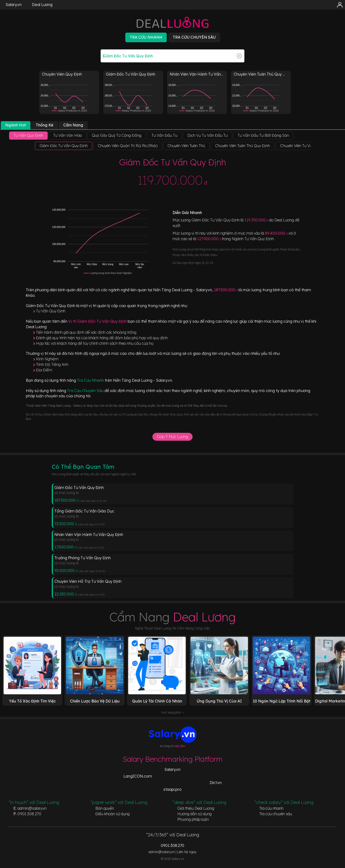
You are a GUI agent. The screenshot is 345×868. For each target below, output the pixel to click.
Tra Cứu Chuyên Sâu (86, 391)
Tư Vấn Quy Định (51, 311)
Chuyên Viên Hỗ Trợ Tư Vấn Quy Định (88, 581)
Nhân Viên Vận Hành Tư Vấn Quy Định (89, 535)
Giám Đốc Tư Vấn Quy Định (79, 488)
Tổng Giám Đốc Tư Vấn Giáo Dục (84, 511)
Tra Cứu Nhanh (91, 380)
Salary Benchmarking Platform (173, 759)
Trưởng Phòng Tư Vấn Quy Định (83, 558)
